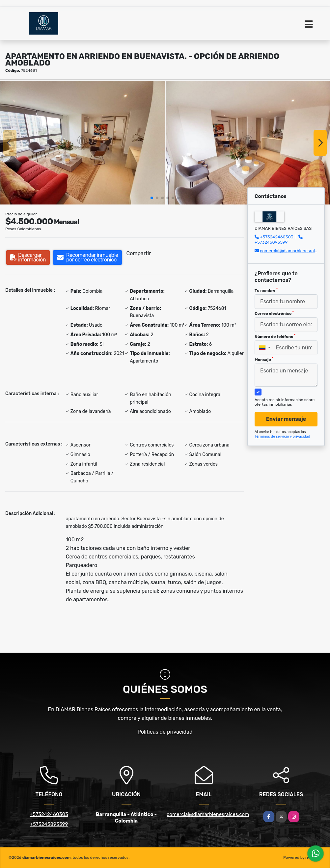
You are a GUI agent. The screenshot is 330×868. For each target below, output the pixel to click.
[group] (82, 143)
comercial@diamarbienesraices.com (208, 814)
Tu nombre (266, 290)
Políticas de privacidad (165, 732)
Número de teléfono (275, 336)
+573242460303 (276, 237)
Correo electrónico (274, 313)
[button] (152, 198)
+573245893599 (271, 242)
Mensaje (264, 359)
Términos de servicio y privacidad (282, 436)
